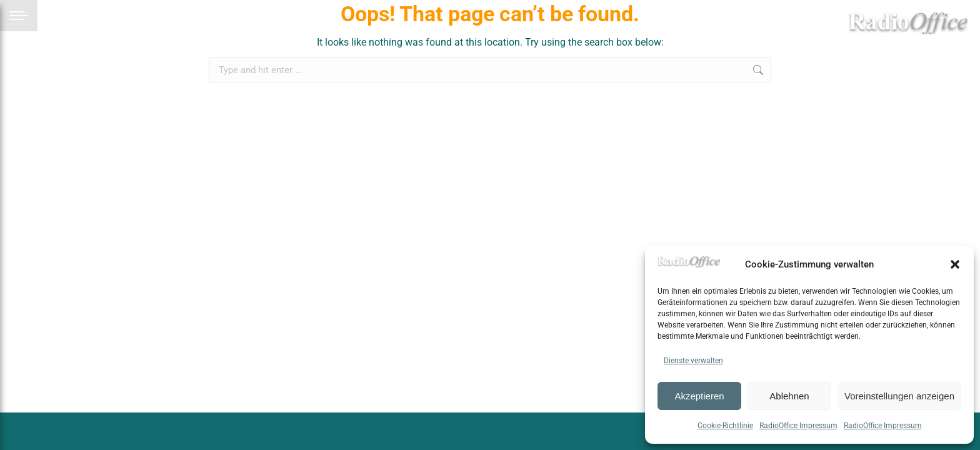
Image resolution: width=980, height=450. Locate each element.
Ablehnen (789, 396)
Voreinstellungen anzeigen (899, 396)
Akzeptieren (699, 396)
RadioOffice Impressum (798, 426)
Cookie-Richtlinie (725, 426)
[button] (955, 264)
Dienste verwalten (693, 361)
